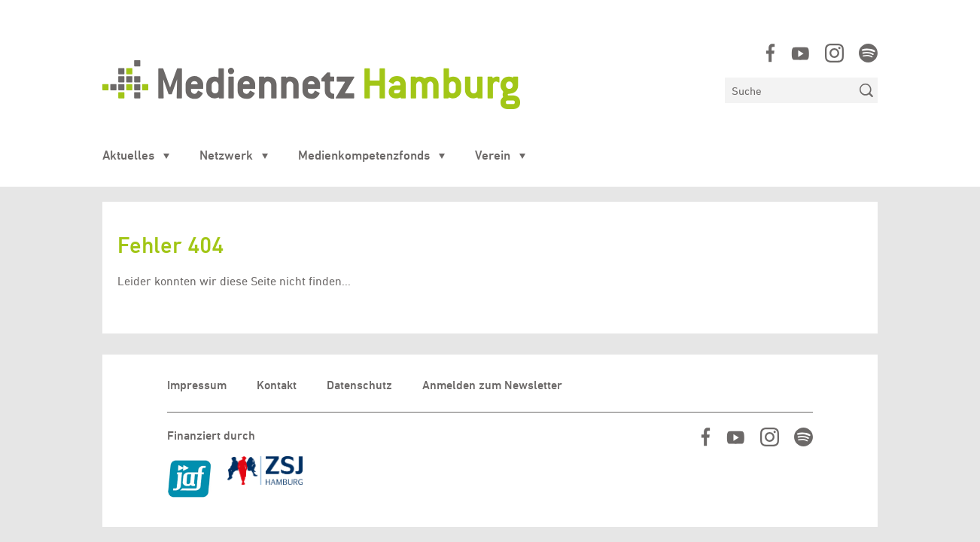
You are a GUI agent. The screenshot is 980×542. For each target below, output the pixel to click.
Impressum (197, 385)
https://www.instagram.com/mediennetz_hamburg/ (834, 53)
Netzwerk (226, 155)
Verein (493, 155)
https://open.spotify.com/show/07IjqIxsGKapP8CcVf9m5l (868, 53)
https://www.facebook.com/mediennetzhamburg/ (770, 53)
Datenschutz (359, 385)
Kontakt (277, 385)
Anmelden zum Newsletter (492, 385)
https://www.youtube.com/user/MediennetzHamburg (800, 53)
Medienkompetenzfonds (364, 155)
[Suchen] (790, 90)
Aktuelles (128, 155)
